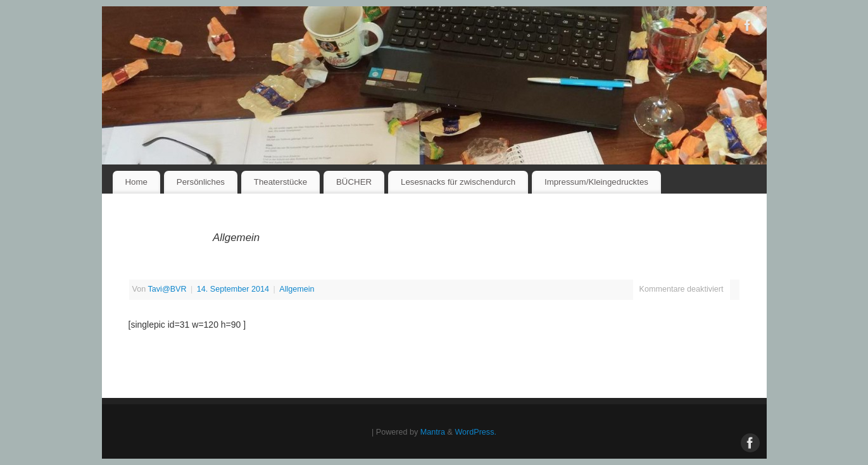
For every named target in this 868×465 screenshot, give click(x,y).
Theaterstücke (280, 182)
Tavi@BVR (167, 289)
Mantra (433, 432)
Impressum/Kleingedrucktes (596, 182)
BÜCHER (354, 182)
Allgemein (297, 289)
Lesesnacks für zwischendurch (458, 182)
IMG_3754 (155, 272)
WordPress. (475, 432)
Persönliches (201, 182)
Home (136, 182)
